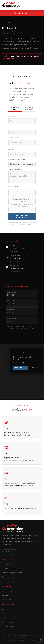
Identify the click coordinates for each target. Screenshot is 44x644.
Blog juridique (7, 609)
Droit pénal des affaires (11, 577)
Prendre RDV (21, 13)
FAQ (4, 618)
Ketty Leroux (7, 595)
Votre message (15, 169)
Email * (11, 150)
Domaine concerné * (17, 160)
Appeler (34, 368)
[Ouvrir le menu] (39, 5)
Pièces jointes (15, 187)
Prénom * (12, 116)
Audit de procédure (10, 568)
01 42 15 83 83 (15, 259)
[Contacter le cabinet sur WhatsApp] (40, 640)
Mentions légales (9, 622)
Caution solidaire (8, 581)
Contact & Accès (8, 626)
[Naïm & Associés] (11, 5)
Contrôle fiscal (8, 564)
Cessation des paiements (12, 573)
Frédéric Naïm (7, 591)
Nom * (11, 128)
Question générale (29, 109)
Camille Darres (8, 600)
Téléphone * (14, 138)
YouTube (5, 614)
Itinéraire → (20, 368)
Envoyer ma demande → (22, 216)
